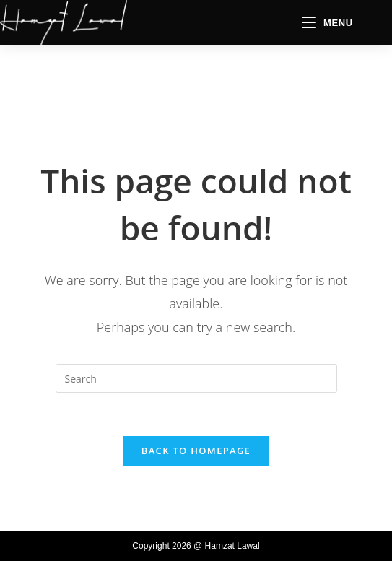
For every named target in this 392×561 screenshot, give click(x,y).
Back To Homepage (196, 451)
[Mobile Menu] (327, 23)
